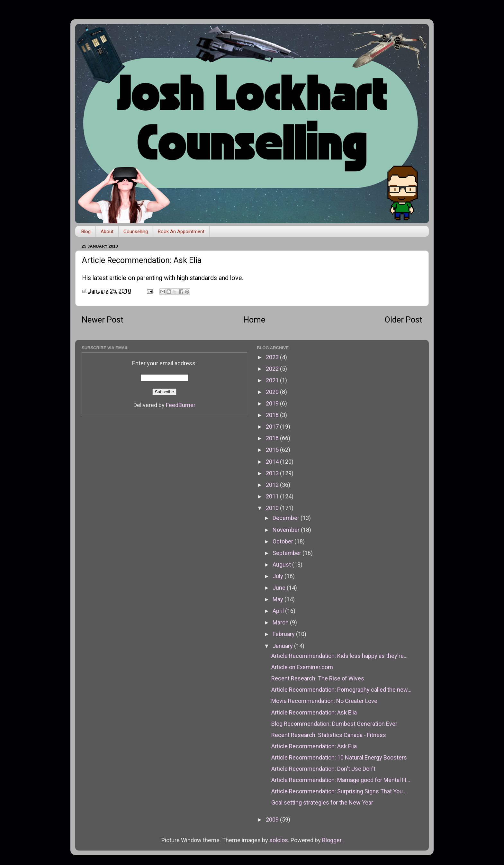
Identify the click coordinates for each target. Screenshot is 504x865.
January (283, 646)
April (279, 611)
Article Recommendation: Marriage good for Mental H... (341, 780)
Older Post (404, 320)
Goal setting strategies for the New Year (322, 802)
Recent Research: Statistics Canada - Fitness (329, 735)
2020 (273, 392)
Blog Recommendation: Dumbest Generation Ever (334, 724)
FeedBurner (181, 405)
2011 (273, 496)
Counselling (136, 232)
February (284, 634)
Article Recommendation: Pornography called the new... (341, 690)
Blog (86, 232)
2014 (273, 462)
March (281, 622)
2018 (273, 415)
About (107, 232)
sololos (279, 840)
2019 (273, 403)
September (288, 553)
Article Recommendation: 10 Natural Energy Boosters (339, 757)
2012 (273, 485)
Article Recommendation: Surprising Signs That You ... (340, 791)
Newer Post (103, 320)
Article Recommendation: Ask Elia (314, 712)
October (283, 541)
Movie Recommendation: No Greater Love (324, 701)
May (279, 599)
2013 (273, 473)
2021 (273, 380)
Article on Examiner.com (302, 667)
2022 (273, 369)
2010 (273, 508)
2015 (273, 450)
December (287, 518)
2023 (273, 357)
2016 (273, 438)
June (280, 588)
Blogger (332, 840)
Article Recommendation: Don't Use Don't (323, 769)
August (282, 565)
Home (254, 320)
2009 (273, 819)
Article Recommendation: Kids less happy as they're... (339, 656)
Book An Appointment (181, 232)
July (279, 576)
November (287, 530)
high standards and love (209, 278)
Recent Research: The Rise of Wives (318, 678)
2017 (273, 427)
